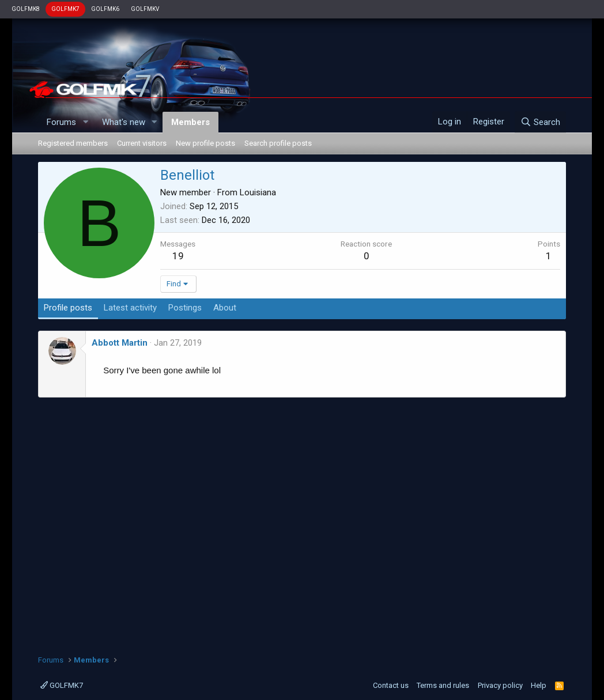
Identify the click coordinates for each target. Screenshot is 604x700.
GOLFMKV (145, 9)
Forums (61, 122)
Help (539, 685)
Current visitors (142, 143)
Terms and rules (443, 685)
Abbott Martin (120, 343)
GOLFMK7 (65, 9)
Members (190, 122)
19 (178, 256)
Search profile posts (278, 143)
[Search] (540, 122)
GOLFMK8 (26, 9)
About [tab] (225, 308)
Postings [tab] (185, 308)
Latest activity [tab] (130, 308)
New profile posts (205, 143)
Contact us (391, 685)
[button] (85, 122)
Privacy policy (500, 685)
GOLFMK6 (105, 9)
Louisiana (258, 192)
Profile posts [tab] (68, 308)
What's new (124, 122)
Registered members (73, 143)
